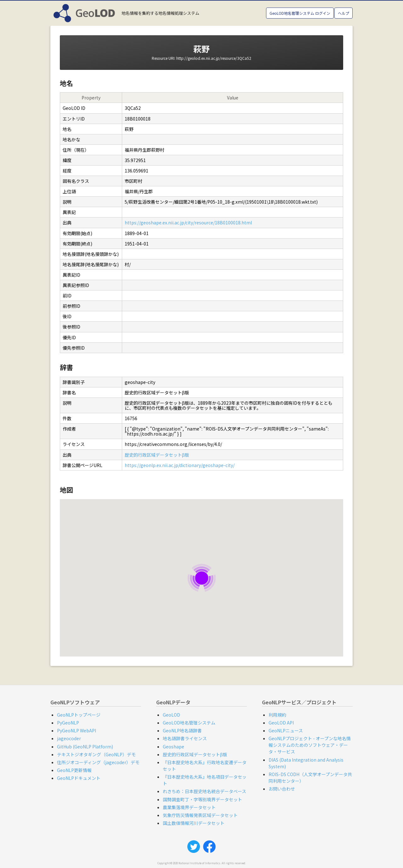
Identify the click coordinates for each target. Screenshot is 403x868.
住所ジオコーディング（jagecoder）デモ (98, 762)
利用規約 (277, 715)
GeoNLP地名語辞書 (182, 730)
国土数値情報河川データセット (194, 823)
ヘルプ (343, 13)
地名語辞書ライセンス (185, 738)
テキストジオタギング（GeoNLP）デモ (96, 754)
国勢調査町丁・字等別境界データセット (202, 799)
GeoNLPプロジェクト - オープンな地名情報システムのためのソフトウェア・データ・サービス (310, 745)
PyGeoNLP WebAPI (77, 730)
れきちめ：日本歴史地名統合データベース (204, 791)
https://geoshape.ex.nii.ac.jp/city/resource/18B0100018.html (188, 223)
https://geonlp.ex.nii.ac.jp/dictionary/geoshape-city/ (180, 465)
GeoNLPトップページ (79, 715)
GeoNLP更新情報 (74, 770)
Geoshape (173, 747)
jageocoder (69, 738)
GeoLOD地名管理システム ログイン (300, 13)
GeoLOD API (281, 723)
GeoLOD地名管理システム (189, 723)
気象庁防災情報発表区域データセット (200, 815)
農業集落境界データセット (189, 807)
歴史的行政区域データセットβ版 (157, 455)
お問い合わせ (282, 789)
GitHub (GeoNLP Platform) (85, 747)
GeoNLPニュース (286, 730)
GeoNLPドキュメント (79, 778)
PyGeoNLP (68, 723)
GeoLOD (171, 715)
